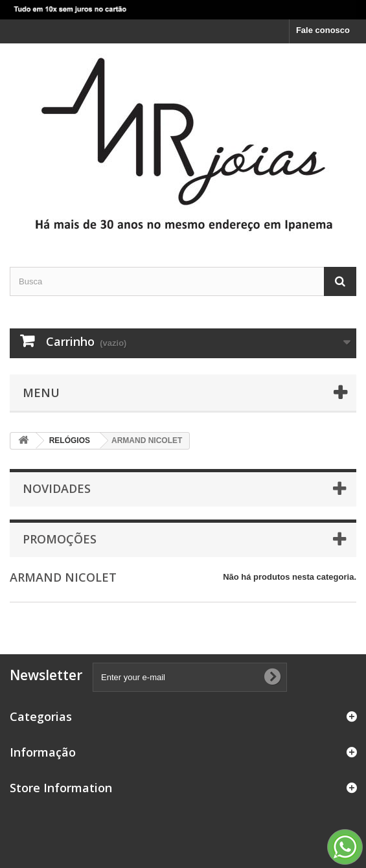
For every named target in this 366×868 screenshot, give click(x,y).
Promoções (60, 539)
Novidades (57, 488)
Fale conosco (323, 30)
